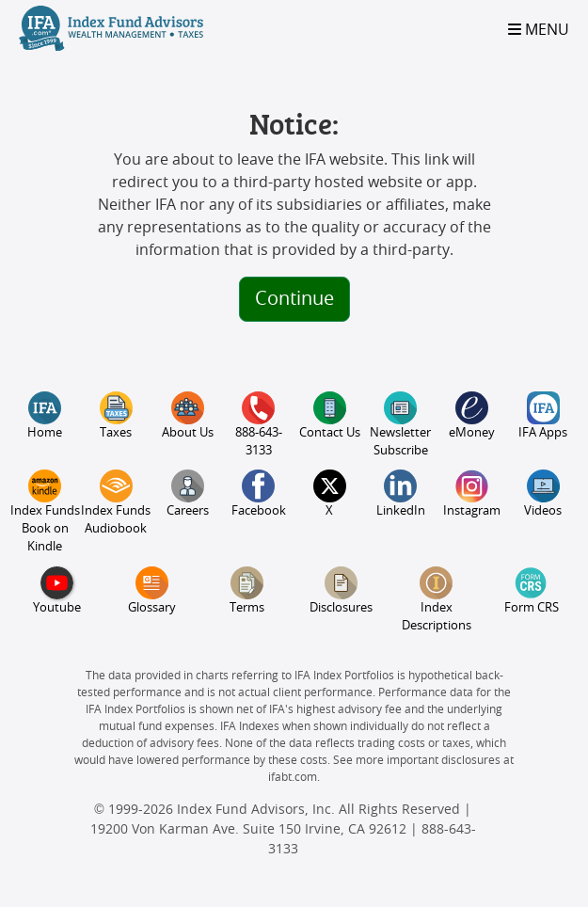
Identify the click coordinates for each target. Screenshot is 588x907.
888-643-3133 (259, 424)
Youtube (57, 590)
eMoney (472, 415)
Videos (543, 493)
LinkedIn (401, 493)
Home (45, 415)
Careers (188, 493)
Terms (247, 590)
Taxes (116, 415)
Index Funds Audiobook (116, 502)
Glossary (152, 590)
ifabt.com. (294, 777)
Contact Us (330, 415)
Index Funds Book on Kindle (45, 511)
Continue (294, 299)
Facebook (259, 493)
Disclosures (341, 590)
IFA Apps (543, 415)
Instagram (472, 493)
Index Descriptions (437, 599)
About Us (188, 415)
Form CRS (532, 590)
